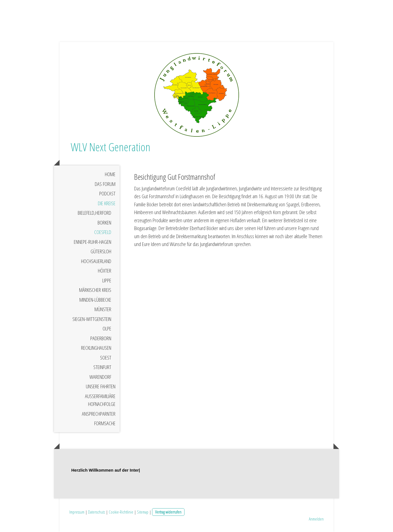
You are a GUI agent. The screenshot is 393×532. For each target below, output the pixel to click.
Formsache (105, 423)
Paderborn (101, 338)
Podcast (107, 193)
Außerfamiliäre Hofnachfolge (100, 400)
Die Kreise (107, 203)
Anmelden (316, 519)
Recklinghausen (96, 348)
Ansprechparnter (99, 414)
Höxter (105, 271)
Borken (104, 223)
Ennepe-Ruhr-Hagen (93, 242)
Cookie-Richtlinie (121, 512)
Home (110, 174)
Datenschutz (97, 512)
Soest (106, 358)
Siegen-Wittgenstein (92, 319)
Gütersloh (101, 251)
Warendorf (100, 377)
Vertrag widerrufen (168, 512)
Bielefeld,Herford (94, 213)
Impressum (77, 512)
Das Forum (105, 184)
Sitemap (143, 512)
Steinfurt (102, 367)
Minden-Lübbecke (95, 300)
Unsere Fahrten (101, 386)
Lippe (107, 280)
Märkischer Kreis (95, 290)
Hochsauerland (96, 261)
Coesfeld (103, 232)
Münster (103, 309)
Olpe (107, 328)
